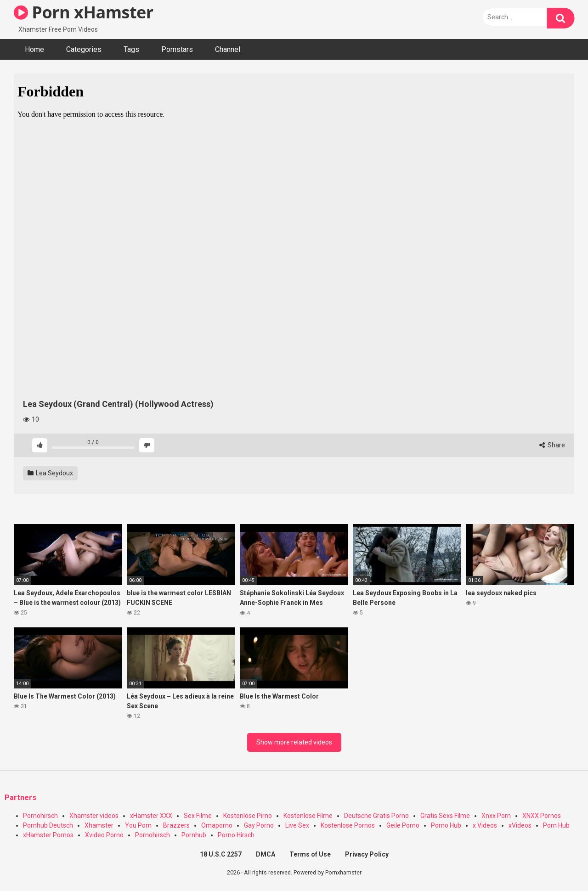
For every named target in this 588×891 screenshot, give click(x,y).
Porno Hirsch (236, 835)
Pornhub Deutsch (48, 825)
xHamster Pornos (48, 835)
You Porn (138, 825)
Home (34, 49)
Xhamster (99, 825)
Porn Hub (556, 825)
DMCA (266, 854)
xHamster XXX (151, 816)
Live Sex (297, 825)
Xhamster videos (94, 816)
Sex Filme (198, 816)
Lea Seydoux (50, 473)
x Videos (485, 825)
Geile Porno (403, 825)
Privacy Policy (367, 854)
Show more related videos (294, 742)
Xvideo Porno (104, 835)
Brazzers (176, 825)
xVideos (520, 825)
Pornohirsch (40, 816)
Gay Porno (259, 825)
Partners (20, 798)
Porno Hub (446, 825)
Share (552, 445)
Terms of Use (310, 854)
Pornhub (194, 835)
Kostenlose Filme (308, 816)
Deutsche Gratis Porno (376, 816)
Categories (84, 49)
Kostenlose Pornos (348, 825)
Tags (131, 49)
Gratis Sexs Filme (445, 816)
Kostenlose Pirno (248, 816)
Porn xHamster (84, 12)
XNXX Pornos (542, 816)
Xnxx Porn (496, 816)
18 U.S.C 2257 (221, 854)
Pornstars (177, 49)
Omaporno (217, 825)
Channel (228, 49)
